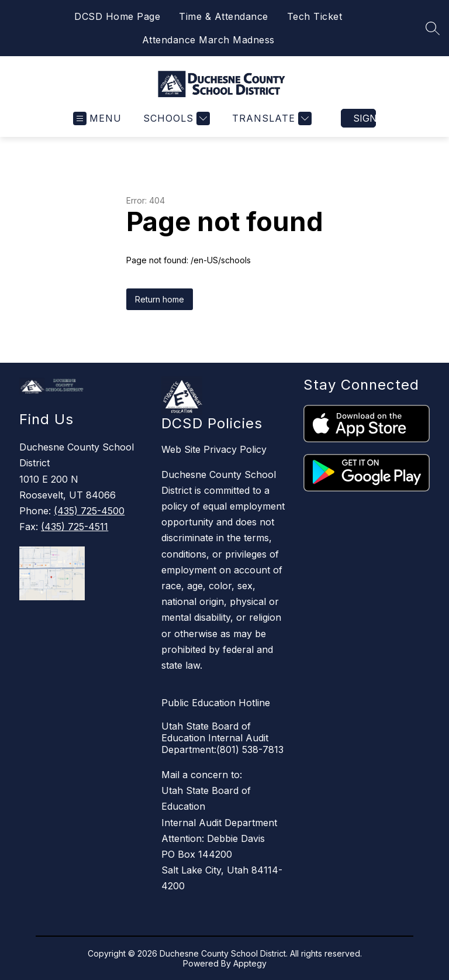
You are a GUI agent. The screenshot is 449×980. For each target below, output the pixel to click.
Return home (160, 299)
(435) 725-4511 (75, 527)
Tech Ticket (315, 16)
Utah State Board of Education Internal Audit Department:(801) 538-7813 (222, 738)
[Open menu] (97, 118)
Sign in (365, 118)
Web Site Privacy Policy (214, 449)
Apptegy (250, 963)
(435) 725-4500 (89, 511)
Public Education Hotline (216, 703)
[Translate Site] (270, 118)
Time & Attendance (224, 16)
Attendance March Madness (208, 40)
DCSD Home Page (117, 16)
